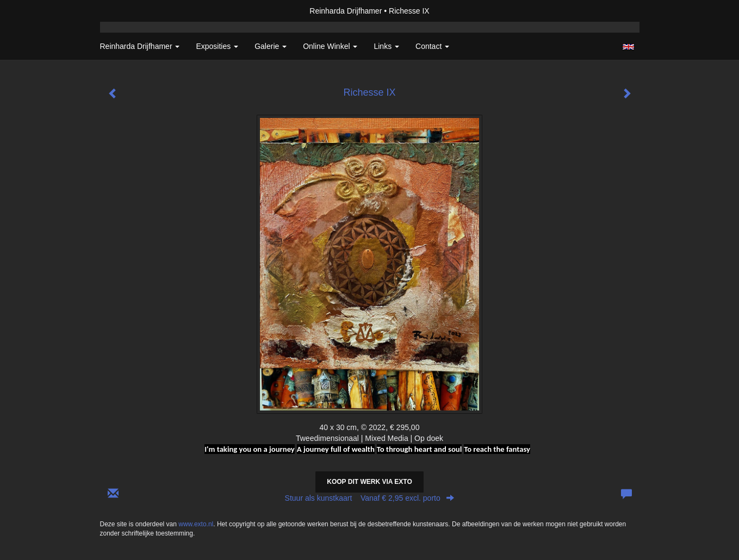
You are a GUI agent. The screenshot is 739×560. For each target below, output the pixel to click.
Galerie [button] (271, 46)
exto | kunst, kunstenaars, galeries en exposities (131, 11)
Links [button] (386, 46)
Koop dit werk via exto (369, 482)
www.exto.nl (196, 524)
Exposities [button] (217, 46)
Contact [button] (432, 46)
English (628, 47)
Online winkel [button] (330, 46)
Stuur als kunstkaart (370, 498)
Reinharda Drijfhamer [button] (140, 46)
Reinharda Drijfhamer (346, 11)
